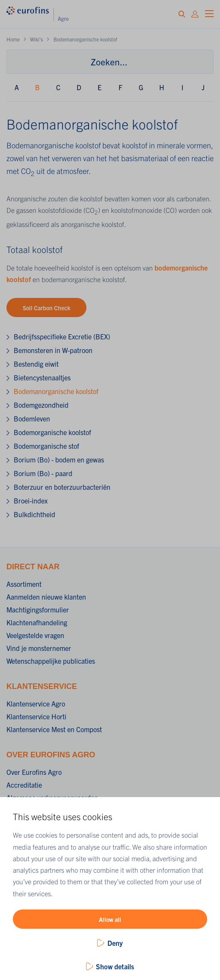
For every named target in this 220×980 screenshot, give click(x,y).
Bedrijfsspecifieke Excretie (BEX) (62, 336)
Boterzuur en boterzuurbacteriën (62, 487)
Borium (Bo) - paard (43, 473)
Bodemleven (32, 418)
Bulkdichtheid (34, 514)
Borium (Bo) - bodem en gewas (59, 459)
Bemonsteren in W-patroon (53, 350)
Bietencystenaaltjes (42, 377)
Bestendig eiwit (36, 364)
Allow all (110, 919)
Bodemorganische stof (46, 446)
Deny (115, 943)
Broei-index (31, 500)
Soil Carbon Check (46, 308)
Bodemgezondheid (41, 405)
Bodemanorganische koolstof (56, 391)
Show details (115, 966)
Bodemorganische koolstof (52, 432)
